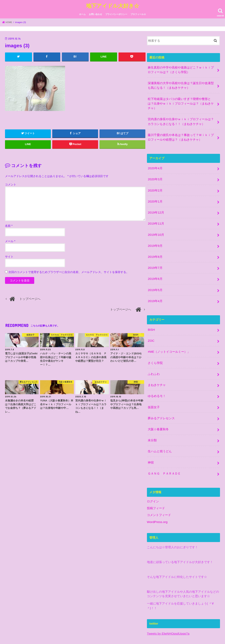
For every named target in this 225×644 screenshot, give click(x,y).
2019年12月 (156, 206)
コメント (11, 183)
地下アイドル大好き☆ (113, 5)
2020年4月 (155, 163)
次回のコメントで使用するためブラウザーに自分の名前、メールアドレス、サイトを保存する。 (69, 271)
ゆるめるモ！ (157, 382)
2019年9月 (155, 238)
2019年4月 (155, 291)
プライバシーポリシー (116, 13)
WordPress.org (157, 504)
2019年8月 (155, 248)
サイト (9, 256)
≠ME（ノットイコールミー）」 (169, 340)
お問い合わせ (95, 13)
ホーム (82, 13)
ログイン (153, 484)
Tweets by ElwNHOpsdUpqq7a (167, 616)
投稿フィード (156, 491)
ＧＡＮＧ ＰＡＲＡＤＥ (164, 457)
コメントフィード (159, 497)
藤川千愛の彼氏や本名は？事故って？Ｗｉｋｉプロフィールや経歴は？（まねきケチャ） (181, 133)
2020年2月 (155, 185)
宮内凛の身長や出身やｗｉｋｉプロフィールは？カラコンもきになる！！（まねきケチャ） (181, 118)
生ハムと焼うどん (160, 435)
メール (10, 240)
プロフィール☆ (138, 13)
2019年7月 (155, 259)
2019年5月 (155, 280)
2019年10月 (156, 227)
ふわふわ (154, 361)
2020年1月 (155, 195)
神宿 (151, 446)
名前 (9, 225)
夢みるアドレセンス (161, 404)
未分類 (152, 425)
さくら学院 (155, 351)
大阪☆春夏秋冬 (158, 414)
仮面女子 (154, 393)
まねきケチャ (157, 372)
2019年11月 (156, 217)
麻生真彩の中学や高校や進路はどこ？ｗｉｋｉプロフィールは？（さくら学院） (181, 69)
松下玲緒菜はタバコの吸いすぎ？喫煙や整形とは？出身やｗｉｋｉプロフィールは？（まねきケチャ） (181, 101)
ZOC (151, 330)
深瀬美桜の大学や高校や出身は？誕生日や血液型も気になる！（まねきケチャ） (181, 84)
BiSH (151, 319)
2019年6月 (155, 269)
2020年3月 (155, 174)
